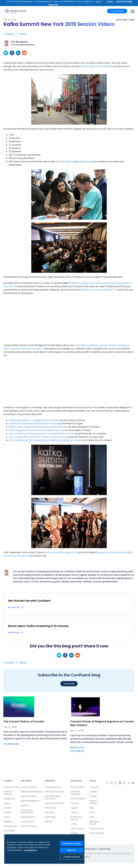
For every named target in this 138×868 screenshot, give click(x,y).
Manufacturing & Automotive (53, 797)
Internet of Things (29, 826)
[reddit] (24, 53)
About (93, 781)
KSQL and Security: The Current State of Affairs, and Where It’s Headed (46, 440)
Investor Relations (94, 802)
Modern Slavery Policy (87, 849)
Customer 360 (27, 822)
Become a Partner (94, 823)
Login (110, 1)
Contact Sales (124, 1)
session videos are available (95, 66)
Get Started (9, 831)
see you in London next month (61, 552)
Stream (7, 803)
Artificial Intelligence (30, 801)
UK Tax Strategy (97, 833)
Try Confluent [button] (117, 11)
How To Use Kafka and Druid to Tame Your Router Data (38, 437)
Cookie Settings (104, 849)
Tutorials (75, 803)
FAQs (92, 817)
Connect (8, 808)
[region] (44, 849)
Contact (93, 792)
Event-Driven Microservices (27, 811)
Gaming (49, 822)
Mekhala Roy (77, 748)
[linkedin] (18, 53)
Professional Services (76, 818)
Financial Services (53, 787)
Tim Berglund (19, 42)
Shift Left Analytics (29, 796)
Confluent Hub (10, 826)
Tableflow (8, 822)
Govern (7, 817)
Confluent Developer (75, 793)
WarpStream (10, 799)
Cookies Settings (72, 857)
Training (74, 812)
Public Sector (51, 808)
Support (74, 808)
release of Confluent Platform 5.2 (99, 290)
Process (7, 812)
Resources (76, 781)
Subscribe (69, 684)
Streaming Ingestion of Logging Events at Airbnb (34, 420)
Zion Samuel (77, 751)
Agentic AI (25, 805)
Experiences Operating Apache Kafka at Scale (33, 423)
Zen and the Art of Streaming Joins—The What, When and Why (42, 434)
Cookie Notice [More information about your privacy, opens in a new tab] (30, 850)
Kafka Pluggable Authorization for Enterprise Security (36, 430)
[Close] (82, 837)
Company (9, 34)
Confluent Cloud (11, 787)
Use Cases (26, 781)
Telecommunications (55, 803)
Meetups (75, 833)
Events (23, 34)
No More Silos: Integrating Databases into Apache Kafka (38, 427)
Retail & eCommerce (54, 792)
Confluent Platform (8, 793)
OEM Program (77, 829)
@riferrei (69, 162)
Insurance (49, 812)
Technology (50, 817)
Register (53, 5)
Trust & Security (97, 829)
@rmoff (60, 162)
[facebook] (12, 53)
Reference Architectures (32, 792)
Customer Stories (29, 787)
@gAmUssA (85, 162)
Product (8, 781)
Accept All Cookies (72, 844)
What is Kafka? (77, 787)
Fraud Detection (28, 817)
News (92, 812)
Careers (93, 796)
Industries (50, 781)
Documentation (78, 799)
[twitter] (6, 53)
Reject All (72, 850)
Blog (92, 808)
